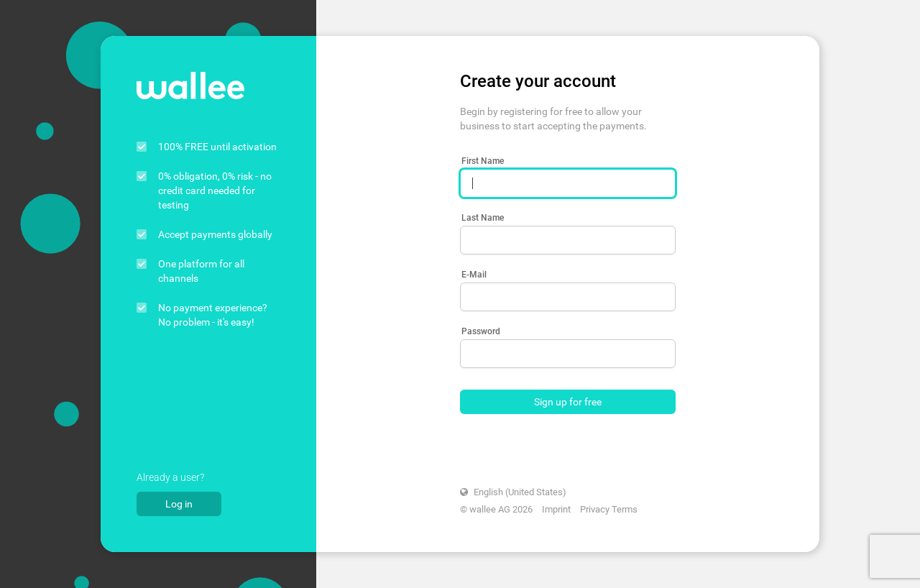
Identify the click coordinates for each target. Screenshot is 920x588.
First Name (483, 161)
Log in (179, 504)
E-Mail (474, 275)
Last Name (483, 218)
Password (481, 331)
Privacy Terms (609, 509)
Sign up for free (568, 402)
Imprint (556, 509)
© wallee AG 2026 (496, 509)
